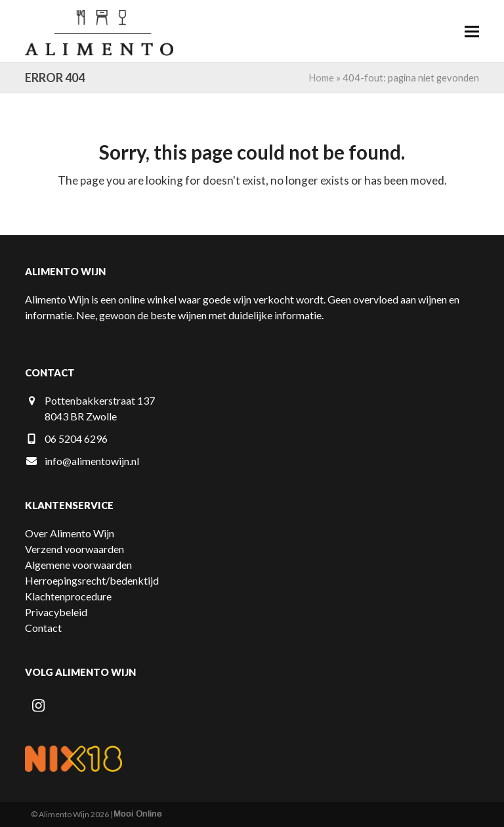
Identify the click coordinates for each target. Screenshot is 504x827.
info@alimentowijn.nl (92, 461)
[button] (472, 31)
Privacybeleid (56, 612)
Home (321, 78)
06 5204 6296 (76, 438)
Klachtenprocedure (68, 596)
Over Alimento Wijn (70, 533)
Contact (43, 628)
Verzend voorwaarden (74, 549)
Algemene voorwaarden (78, 565)
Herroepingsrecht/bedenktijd (92, 580)
